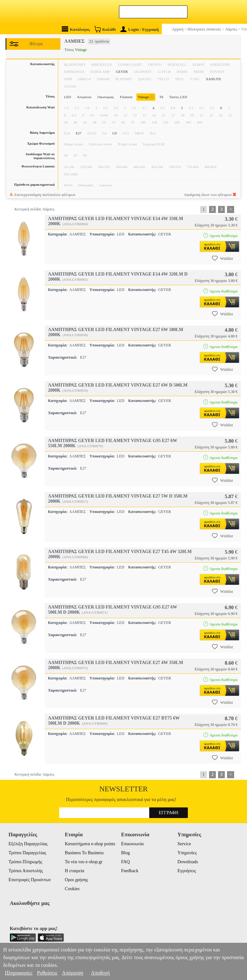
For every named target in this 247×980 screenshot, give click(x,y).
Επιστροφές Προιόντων (30, 880)
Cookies (72, 889)
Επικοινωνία (133, 844)
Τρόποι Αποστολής (26, 871)
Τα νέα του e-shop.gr (84, 862)
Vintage (146, 97)
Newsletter (124, 789)
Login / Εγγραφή (140, 29)
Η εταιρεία (75, 871)
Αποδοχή (101, 973)
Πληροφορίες (19, 973)
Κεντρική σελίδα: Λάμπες (34, 209)
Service (184, 844)
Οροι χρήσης (77, 880)
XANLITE (214, 79)
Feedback (130, 871)
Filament (126, 97)
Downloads (188, 862)
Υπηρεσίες (187, 853)
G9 (115, 133)
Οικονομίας (106, 97)
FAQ (126, 862)
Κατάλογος (76, 29)
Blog (126, 853)
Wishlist (223, 258)
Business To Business (84, 853)
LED (67, 97)
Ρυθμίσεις (47, 973)
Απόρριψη (72, 973)
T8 (161, 97)
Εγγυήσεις (187, 871)
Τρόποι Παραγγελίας (27, 853)
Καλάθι (105, 29)
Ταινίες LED (178, 97)
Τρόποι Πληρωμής (25, 862)
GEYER (122, 72)
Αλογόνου (84, 97)
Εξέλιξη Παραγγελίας (28, 844)
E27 (79, 133)
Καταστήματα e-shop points (90, 844)
